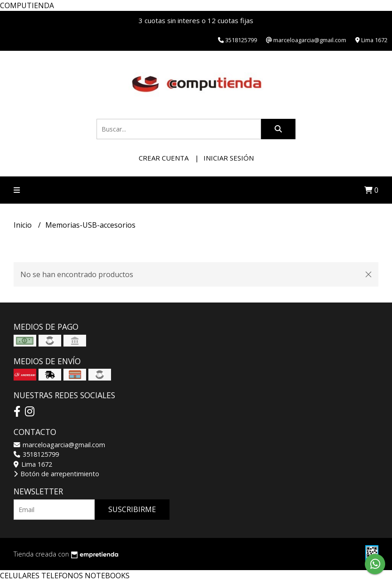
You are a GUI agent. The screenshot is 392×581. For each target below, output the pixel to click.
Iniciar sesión (229, 158)
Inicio (24, 225)
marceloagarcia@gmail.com (59, 445)
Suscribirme (132, 509)
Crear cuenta (164, 158)
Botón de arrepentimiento (56, 474)
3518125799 (36, 454)
